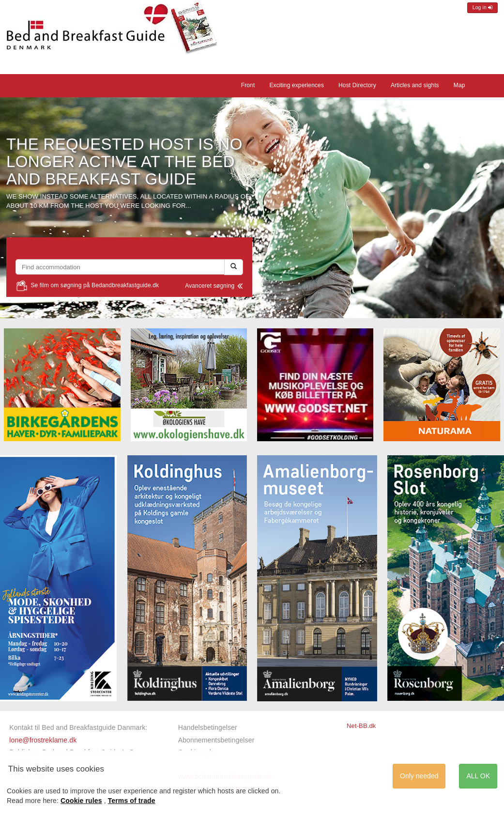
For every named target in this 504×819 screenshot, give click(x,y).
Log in (482, 8)
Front (248, 85)
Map (459, 85)
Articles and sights (415, 85)
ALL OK (478, 776)
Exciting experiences (297, 85)
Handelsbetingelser (208, 727)
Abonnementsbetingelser (216, 740)
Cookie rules (81, 801)
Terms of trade (132, 801)
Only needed (419, 776)
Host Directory (357, 85)
